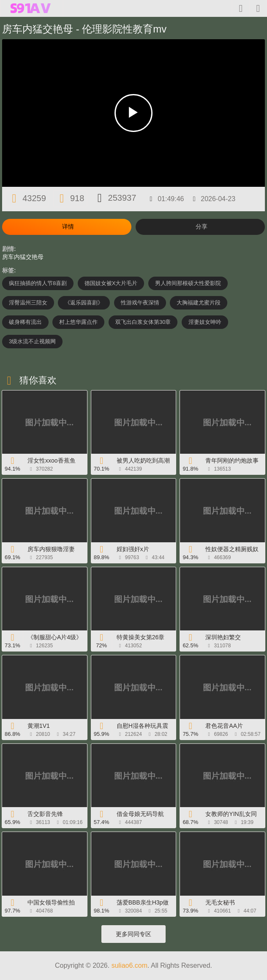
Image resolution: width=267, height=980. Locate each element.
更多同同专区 (133, 934)
